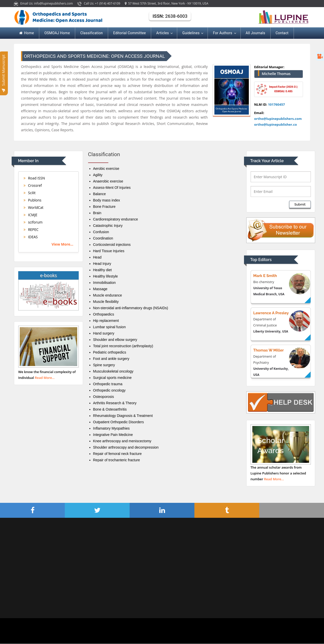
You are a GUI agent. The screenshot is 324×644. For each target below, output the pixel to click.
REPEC (31, 229)
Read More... (45, 378)
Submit (300, 204)
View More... (63, 244)
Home (27, 33)
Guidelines (192, 33)
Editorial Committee (129, 33)
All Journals (256, 33)
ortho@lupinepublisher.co (276, 124)
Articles (164, 33)
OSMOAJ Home (57, 33)
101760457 (277, 104)
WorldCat (33, 207)
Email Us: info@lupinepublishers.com (44, 3)
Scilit (30, 193)
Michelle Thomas (276, 74)
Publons (32, 200)
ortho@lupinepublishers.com (278, 119)
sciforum (33, 222)
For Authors (224, 33)
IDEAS (31, 237)
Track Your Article (267, 161)
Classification (92, 33)
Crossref (33, 185)
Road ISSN (34, 178)
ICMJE (31, 215)
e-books (48, 275)
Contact (282, 33)
